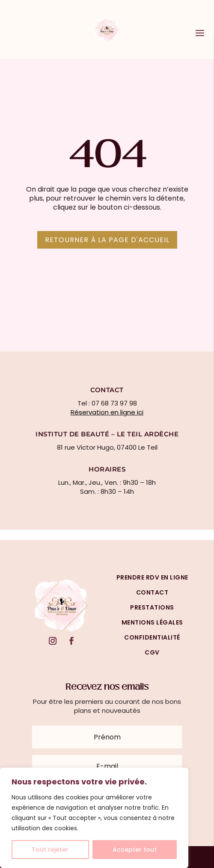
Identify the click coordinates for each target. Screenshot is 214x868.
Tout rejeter (50, 850)
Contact (152, 592)
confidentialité (152, 637)
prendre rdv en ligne (152, 577)
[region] (94, 818)
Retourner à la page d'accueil (107, 240)
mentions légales (152, 622)
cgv (152, 652)
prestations (152, 607)
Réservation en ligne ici (107, 412)
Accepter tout (135, 850)
